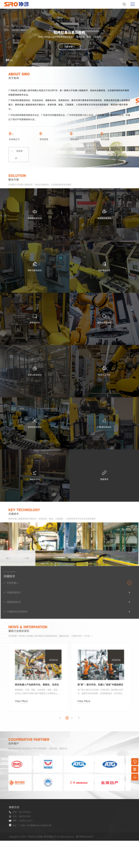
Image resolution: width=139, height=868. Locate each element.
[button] (58, 734)
